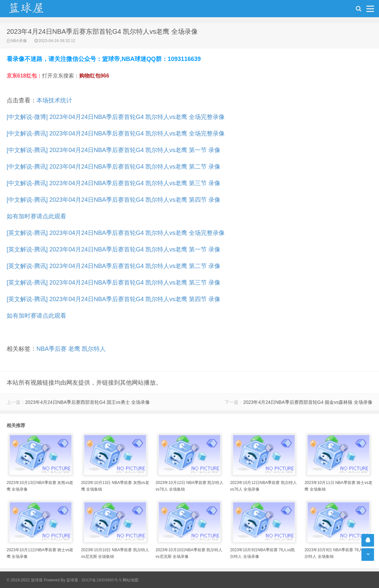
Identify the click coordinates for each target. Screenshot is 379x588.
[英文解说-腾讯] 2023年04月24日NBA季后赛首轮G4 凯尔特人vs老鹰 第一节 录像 (113, 249)
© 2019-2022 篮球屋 (25, 580)
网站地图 (131, 580)
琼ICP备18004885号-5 (101, 580)
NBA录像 (19, 41)
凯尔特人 (94, 349)
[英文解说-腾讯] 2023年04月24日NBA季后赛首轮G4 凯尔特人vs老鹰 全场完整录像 (116, 233)
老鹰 (74, 349)
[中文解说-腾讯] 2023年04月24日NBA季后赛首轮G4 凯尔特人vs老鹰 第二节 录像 (113, 167)
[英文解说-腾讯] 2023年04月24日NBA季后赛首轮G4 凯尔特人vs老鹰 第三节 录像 (113, 283)
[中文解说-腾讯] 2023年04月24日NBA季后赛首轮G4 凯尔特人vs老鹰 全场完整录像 (116, 134)
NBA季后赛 (52, 349)
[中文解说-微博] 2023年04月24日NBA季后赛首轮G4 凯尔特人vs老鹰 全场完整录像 (116, 117)
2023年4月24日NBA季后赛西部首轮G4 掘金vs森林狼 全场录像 (308, 402)
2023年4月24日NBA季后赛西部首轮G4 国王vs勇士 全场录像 (87, 402)
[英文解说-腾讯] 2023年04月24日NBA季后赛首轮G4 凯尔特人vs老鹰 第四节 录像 (113, 299)
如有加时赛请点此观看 (36, 216)
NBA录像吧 (33, 9)
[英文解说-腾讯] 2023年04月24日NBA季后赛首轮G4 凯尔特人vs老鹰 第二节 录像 (113, 266)
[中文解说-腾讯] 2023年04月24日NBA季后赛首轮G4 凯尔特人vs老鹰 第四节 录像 (113, 200)
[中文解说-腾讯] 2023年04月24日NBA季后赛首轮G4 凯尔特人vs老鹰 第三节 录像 (113, 183)
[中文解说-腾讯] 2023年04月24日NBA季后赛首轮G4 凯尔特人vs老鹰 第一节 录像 (113, 150)
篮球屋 (72, 580)
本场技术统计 (54, 100)
